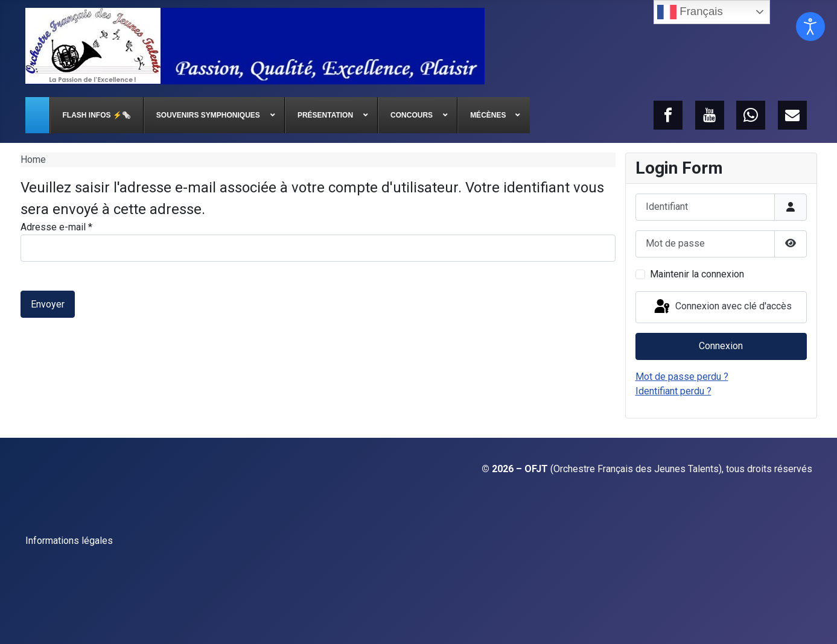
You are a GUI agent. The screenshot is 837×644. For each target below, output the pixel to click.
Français (690, 12)
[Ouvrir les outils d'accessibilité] (810, 27)
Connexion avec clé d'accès (722, 307)
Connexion (721, 346)
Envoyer (48, 304)
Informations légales (69, 541)
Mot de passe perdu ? (682, 377)
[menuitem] (38, 115)
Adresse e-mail (56, 227)
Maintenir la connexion (697, 274)
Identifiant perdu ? (673, 391)
